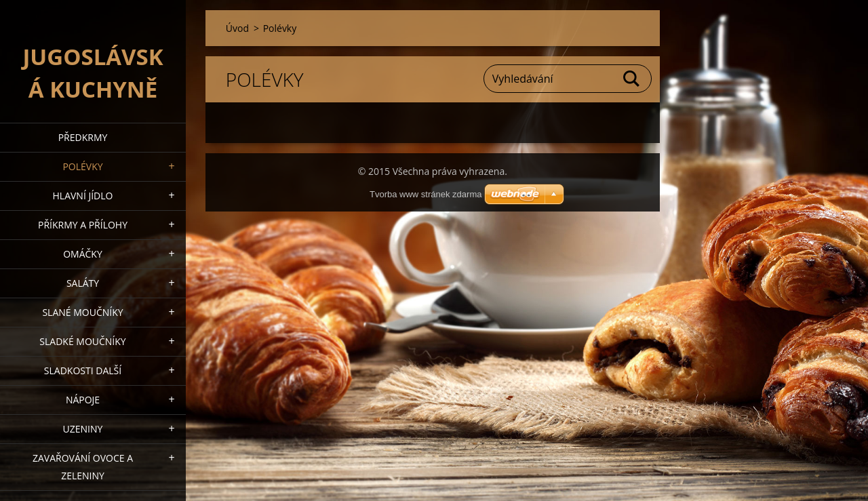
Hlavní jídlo (83, 196)
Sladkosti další (83, 370)
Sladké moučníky (82, 341)
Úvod (237, 28)
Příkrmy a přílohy (83, 225)
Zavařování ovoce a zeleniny (83, 467)
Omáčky (83, 254)
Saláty (83, 283)
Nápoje (83, 400)
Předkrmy (83, 137)
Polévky (82, 166)
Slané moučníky (82, 312)
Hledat (632, 79)
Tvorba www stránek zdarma (426, 194)
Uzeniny (83, 429)
